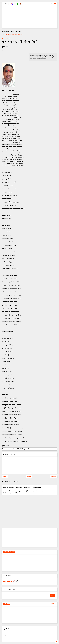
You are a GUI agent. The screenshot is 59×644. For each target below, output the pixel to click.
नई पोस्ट (5, 477)
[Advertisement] (29, 18)
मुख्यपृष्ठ (29, 477)
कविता (8, 38)
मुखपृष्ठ (5, 635)
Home (3, 38)
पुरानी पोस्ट (54, 477)
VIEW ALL (53, 604)
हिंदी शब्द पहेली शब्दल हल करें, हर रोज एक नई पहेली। (14, 34)
